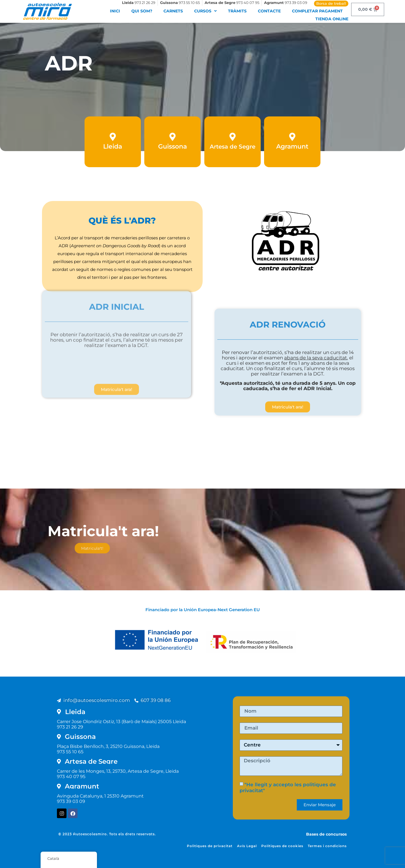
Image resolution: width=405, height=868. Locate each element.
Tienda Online (332, 19)
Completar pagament (317, 11)
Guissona (172, 148)
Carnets (173, 11)
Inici (115, 11)
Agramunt (292, 148)
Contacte (269, 11)
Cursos (205, 11)
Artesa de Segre (233, 148)
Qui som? (142, 11)
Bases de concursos (326, 834)
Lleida (113, 148)
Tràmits (237, 11)
